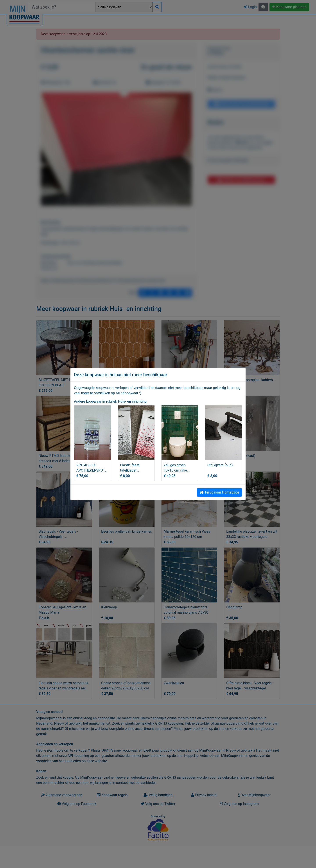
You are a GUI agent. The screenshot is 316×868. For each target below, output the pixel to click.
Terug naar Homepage (219, 492)
